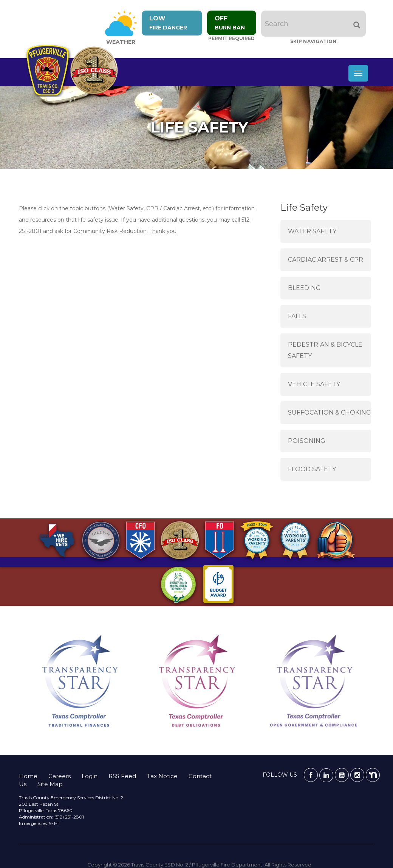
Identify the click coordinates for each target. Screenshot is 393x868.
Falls (297, 316)
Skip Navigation (313, 41)
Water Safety (312, 231)
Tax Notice (162, 776)
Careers (60, 776)
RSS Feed (122, 776)
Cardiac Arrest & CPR (326, 260)
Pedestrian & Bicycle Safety (325, 350)
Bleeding (304, 288)
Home (28, 776)
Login (90, 776)
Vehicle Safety (314, 384)
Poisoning (307, 441)
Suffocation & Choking (330, 412)
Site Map (50, 784)
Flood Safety (312, 469)
